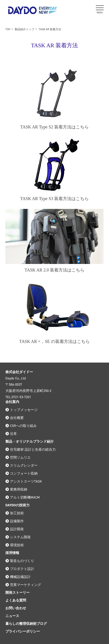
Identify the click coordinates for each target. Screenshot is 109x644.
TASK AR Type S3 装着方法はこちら (55, 199)
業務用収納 (16, 489)
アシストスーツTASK (24, 481)
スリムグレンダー (21, 465)
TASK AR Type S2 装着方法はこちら (55, 127)
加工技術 (15, 513)
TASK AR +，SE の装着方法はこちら (54, 341)
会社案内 (12, 402)
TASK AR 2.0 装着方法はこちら (54, 270)
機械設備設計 (18, 577)
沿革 (11, 434)
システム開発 (18, 537)
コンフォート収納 (21, 473)
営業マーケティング (23, 585)
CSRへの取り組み (21, 426)
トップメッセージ (21, 410)
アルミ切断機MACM (23, 497)
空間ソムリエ (18, 457)
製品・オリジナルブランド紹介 (30, 441)
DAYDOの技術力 (17, 505)
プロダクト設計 (20, 569)
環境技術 (15, 545)
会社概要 (15, 418)
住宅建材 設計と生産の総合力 (31, 449)
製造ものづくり (20, 561)
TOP (8, 29)
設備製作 (15, 521)
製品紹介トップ (24, 29)
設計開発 (15, 529)
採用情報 (12, 553)
